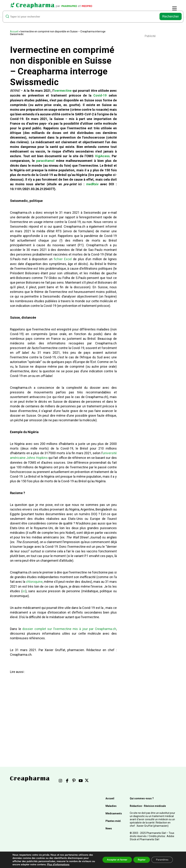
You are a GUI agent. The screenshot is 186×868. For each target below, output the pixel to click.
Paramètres (161, 860)
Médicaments (114, 812)
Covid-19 (100, 95)
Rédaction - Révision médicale (148, 805)
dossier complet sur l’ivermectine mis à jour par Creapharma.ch (69, 627)
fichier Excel (63, 258)
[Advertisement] (62, 709)
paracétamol (46, 160)
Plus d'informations (72, 865)
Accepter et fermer (112, 860)
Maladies (111, 805)
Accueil (14, 31)
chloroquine (34, 581)
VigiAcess (102, 156)
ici (24, 590)
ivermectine (63, 91)
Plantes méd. (113, 820)
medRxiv (92, 184)
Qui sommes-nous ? (142, 797)
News (109, 827)
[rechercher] (82, 16)
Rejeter (138, 860)
